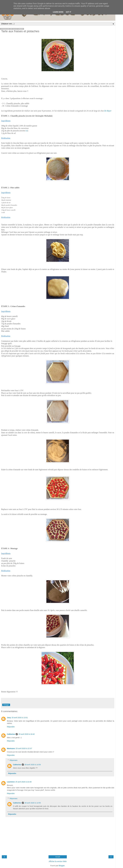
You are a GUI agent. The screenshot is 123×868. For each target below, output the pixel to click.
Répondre (11, 727)
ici (27, 131)
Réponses (14, 760)
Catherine (11, 734)
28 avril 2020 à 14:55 (33, 803)
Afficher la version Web (58, 861)
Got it (68, 12)
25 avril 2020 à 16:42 (27, 734)
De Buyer (108, 111)
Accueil (58, 857)
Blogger (62, 866)
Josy (9, 718)
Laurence (11, 782)
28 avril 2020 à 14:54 (33, 765)
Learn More (58, 12)
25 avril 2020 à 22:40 (23, 782)
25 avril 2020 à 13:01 (20, 718)
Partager (6, 705)
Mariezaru (11, 748)
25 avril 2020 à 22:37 (24, 748)
